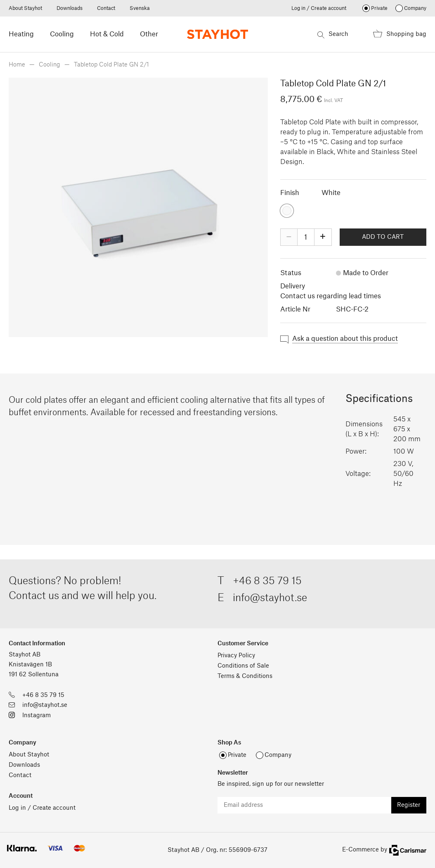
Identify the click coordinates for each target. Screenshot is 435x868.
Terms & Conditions (245, 676)
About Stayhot (25, 8)
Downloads (70, 8)
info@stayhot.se (270, 598)
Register (409, 805)
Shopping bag (400, 36)
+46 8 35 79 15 (267, 581)
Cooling (62, 34)
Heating (21, 34)
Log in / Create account (319, 8)
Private (379, 8)
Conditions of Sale (243, 666)
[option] (138, 207)
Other (149, 34)
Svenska (140, 8)
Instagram (37, 716)
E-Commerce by (384, 850)
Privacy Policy (236, 656)
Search (333, 35)
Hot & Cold (107, 34)
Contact (106, 8)
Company (415, 8)
